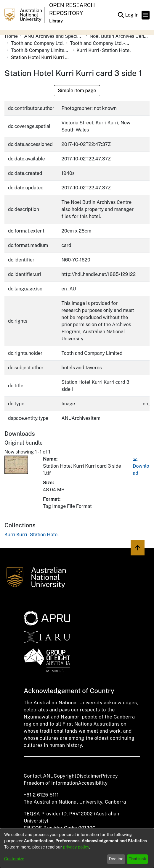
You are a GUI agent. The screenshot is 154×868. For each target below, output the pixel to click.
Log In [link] (132, 15)
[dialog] (77, 848)
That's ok (138, 859)
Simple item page (77, 91)
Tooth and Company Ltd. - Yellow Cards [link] (100, 43)
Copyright (65, 776)
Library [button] (56, 21)
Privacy (109, 776)
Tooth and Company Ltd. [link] (37, 43)
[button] (121, 15)
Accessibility (93, 783)
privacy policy (76, 847)
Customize (14, 859)
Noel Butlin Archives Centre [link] (119, 36)
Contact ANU (39, 776)
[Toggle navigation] (146, 15)
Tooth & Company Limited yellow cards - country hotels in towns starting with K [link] (41, 50)
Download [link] (141, 466)
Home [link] (11, 36)
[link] (32, 535)
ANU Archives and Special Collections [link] (54, 36)
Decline (116, 859)
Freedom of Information (51, 783)
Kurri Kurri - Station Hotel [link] (104, 50)
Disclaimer (89, 776)
